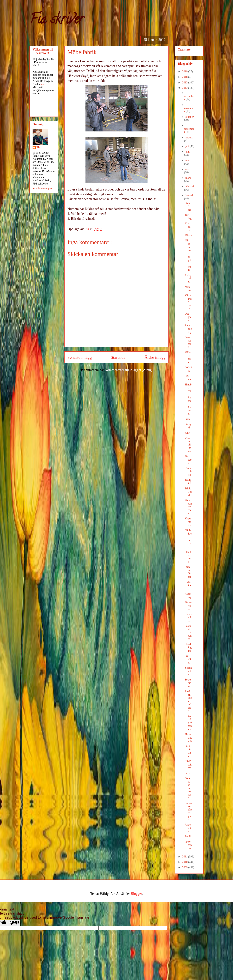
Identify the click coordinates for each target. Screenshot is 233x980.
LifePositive (188, 765)
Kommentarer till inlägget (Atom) (128, 370)
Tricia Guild (188, 492)
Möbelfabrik (188, 357)
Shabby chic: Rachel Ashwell (188, 399)
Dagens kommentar (188, 788)
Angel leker (188, 828)
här (42, 84)
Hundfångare (188, 647)
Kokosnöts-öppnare (188, 723)
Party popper (188, 845)
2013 (185, 83)
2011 (185, 857)
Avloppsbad (188, 278)
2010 (185, 862)
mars (188, 178)
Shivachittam (188, 738)
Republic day (188, 329)
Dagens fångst (188, 572)
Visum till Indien (188, 445)
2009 (185, 867)
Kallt (187, 433)
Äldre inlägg (155, 357)
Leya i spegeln (188, 342)
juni (187, 152)
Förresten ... (188, 606)
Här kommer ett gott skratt (188, 255)
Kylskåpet (188, 585)
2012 (185, 88)
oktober (189, 117)
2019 (185, 72)
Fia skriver (57, 21)
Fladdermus (188, 557)
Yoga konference (188, 507)
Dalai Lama (188, 206)
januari (189, 195)
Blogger (136, 894)
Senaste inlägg (80, 357)
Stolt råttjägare (188, 751)
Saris (187, 773)
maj (187, 160)
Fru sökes (188, 659)
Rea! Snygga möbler (188, 701)
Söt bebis (188, 460)
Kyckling (188, 596)
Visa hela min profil (43, 188)
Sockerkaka (188, 683)
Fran (187, 419)
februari (190, 187)
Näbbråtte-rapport (188, 538)
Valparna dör (188, 522)
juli (187, 146)
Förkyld (188, 426)
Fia (38, 147)
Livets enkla (188, 617)
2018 (185, 77)
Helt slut (188, 378)
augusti (189, 138)
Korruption (188, 227)
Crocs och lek (188, 472)
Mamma (188, 289)
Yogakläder (188, 671)
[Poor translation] (14, 923)
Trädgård (188, 482)
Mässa (188, 235)
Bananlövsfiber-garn (188, 811)
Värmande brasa (188, 302)
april (188, 169)
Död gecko (188, 317)
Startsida (118, 357)
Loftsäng (188, 369)
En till (188, 836)
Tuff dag (188, 217)
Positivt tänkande (188, 632)
